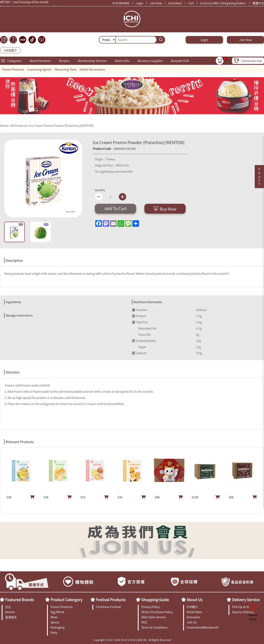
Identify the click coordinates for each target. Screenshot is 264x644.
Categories (14, 61)
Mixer (54, 617)
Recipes (64, 61)
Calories (140, 310)
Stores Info (122, 61)
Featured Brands (19, 600)
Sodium (139, 353)
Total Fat (140, 322)
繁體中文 (258, 3)
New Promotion (40, 61)
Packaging (58, 627)
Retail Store (194, 612)
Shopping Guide (155, 600)
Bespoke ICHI (180, 61)
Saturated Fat (144, 328)
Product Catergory (66, 600)
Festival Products (111, 600)
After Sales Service (154, 617)
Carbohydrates (144, 341)
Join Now (156, 3)
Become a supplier (150, 61)
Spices (55, 622)
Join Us (192, 622)
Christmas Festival (108, 607)
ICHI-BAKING (121, 3)
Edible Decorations (92, 69)
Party (54, 632)
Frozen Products (13, 69)
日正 (8, 607)
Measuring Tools (66, 69)
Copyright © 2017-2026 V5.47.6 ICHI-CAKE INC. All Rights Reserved (132, 640)
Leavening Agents (39, 69)
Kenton (10, 612)
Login (140, 3)
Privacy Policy (150, 607)
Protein (139, 316)
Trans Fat (141, 334)
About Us (194, 600)
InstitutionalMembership (203, 627)
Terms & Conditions (154, 627)
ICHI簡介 (192, 607)
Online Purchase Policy (157, 612)
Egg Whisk (57, 612)
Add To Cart (116, 208)
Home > (5, 126)
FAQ (144, 622)
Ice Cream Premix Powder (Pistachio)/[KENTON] (62, 126)
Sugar (139, 347)
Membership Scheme (92, 61)
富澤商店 (11, 617)
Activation (175, 3)
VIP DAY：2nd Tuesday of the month (24, 3)
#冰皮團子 (10, 50)
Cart (191, 3)
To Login (101, 171)
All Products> (20, 126)
